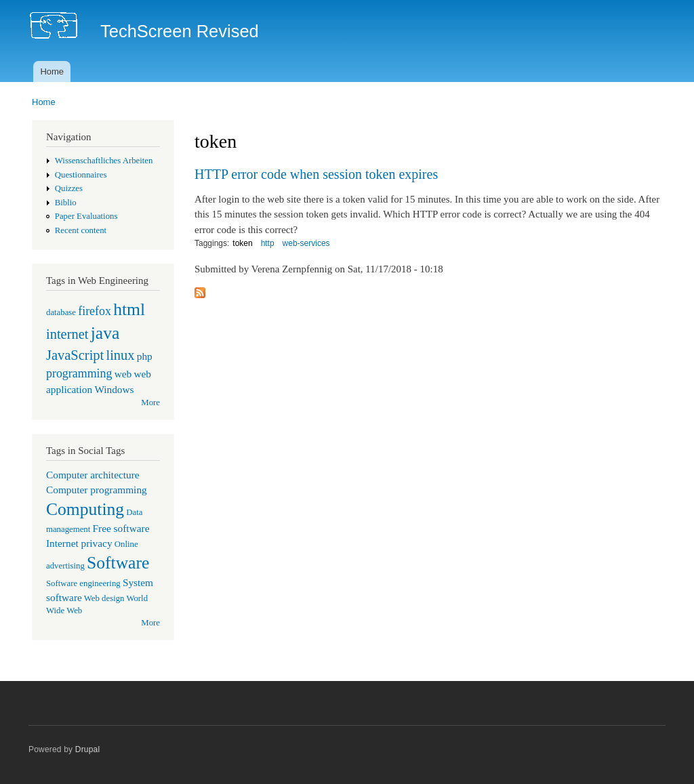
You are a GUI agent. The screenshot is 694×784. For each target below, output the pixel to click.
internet (67, 334)
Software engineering (83, 583)
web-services (306, 243)
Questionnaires (81, 175)
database (61, 312)
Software (118, 563)
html (129, 309)
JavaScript (75, 355)
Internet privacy (79, 543)
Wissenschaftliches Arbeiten (104, 161)
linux (120, 355)
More (150, 403)
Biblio (66, 203)
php (145, 356)
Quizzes (69, 188)
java (105, 333)
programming (79, 373)
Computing (85, 509)
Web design (104, 598)
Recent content (81, 230)
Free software (121, 528)
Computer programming (97, 490)
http (268, 243)
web (123, 374)
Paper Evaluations (86, 216)
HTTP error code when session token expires (316, 174)
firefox (95, 311)
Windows (114, 389)
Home (52, 71)
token (242, 243)
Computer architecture (93, 475)
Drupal (88, 749)
